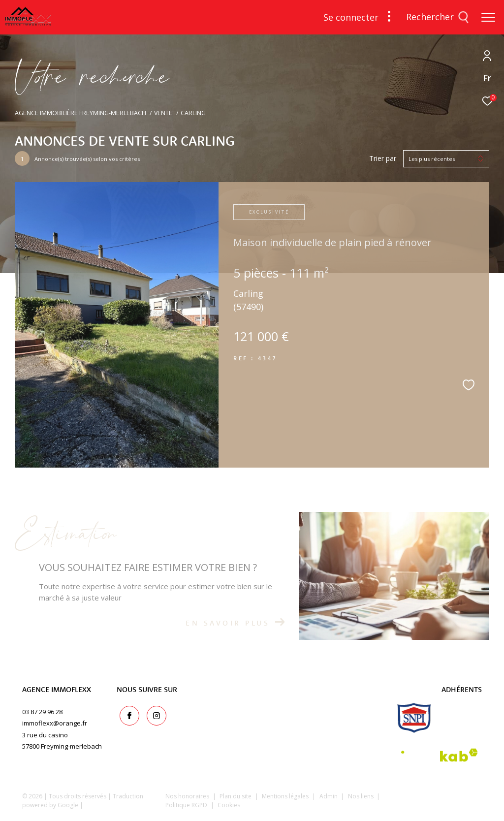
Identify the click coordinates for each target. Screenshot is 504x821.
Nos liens (362, 796)
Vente (163, 113)
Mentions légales (286, 796)
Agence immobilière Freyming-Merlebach (80, 113)
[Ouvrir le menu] (488, 17)
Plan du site (236, 796)
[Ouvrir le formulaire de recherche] (438, 17)
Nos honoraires (187, 796)
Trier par (383, 159)
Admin (329, 796)
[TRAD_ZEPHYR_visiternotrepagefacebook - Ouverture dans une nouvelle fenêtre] (126, 713)
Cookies (229, 805)
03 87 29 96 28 (42, 712)
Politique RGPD (186, 805)
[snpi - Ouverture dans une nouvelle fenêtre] (414, 718)
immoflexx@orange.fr (55, 723)
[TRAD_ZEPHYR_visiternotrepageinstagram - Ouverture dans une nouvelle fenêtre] (154, 713)
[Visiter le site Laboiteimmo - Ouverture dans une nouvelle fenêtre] (438, 804)
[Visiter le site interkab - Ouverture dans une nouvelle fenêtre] (440, 755)
